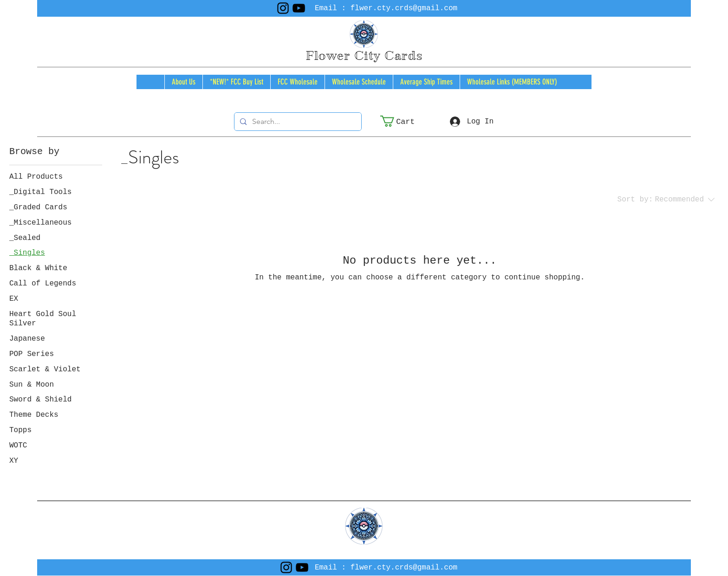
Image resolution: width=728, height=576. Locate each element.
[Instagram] (283, 8)
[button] (404, 121)
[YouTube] (299, 8)
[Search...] (297, 122)
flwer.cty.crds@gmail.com (404, 8)
